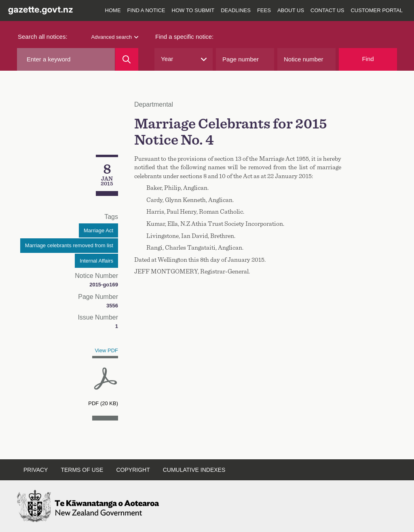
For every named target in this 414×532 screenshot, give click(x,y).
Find (368, 59)
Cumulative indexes (194, 470)
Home (113, 10)
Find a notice (146, 10)
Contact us (327, 10)
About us (291, 10)
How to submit (193, 10)
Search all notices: (43, 37)
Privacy (36, 470)
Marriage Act (98, 230)
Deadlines (236, 10)
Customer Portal (377, 10)
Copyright (133, 470)
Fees (264, 10)
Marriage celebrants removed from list (69, 245)
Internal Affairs (96, 261)
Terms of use (82, 470)
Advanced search (115, 37)
